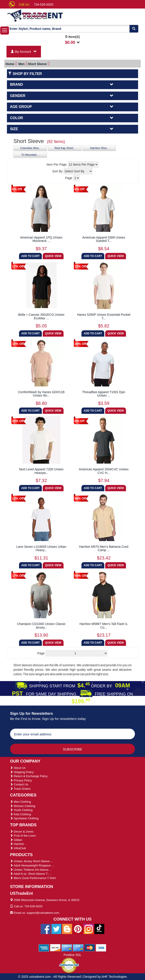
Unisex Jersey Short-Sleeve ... (31, 861)
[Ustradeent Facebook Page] (46, 929)
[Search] (134, 29)
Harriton (17, 844)
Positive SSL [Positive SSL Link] (72, 955)
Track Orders (20, 789)
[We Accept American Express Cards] (44, 947)
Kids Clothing (20, 814)
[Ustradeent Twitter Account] (56, 929)
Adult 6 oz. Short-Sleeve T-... (30, 874)
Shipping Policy (22, 772)
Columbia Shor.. (30, 148)
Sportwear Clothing (24, 818)
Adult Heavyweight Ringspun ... (32, 865)
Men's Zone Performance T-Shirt (33, 878)
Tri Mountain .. (30, 155)
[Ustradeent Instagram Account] (89, 929)
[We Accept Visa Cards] (101, 947)
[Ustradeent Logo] (44, 15)
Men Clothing (20, 802)
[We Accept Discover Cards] (55, 947)
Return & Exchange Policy (29, 776)
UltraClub (18, 848)
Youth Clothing (21, 810)
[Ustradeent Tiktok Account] (99, 929)
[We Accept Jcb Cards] (78, 947)
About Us (18, 768)
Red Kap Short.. (65, 148)
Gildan (16, 840)
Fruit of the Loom (23, 836)
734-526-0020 (44, 4)
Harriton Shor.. (99, 148)
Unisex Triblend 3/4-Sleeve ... (31, 870)
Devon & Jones (22, 832)
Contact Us (19, 784)
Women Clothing (23, 806)
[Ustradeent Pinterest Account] (78, 929)
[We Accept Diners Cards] (67, 947)
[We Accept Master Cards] (90, 947)
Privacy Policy (21, 780)
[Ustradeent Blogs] (67, 929)
